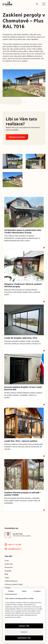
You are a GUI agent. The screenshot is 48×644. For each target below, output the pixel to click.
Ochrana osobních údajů (14, 584)
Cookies (8, 588)
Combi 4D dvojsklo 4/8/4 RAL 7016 (21, 338)
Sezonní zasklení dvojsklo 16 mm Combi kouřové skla (23, 388)
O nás (7, 561)
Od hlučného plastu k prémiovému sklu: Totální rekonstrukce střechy (23, 231)
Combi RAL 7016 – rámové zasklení (21, 441)
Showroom (9, 567)
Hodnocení (9, 564)
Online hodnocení (11, 581)
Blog (6, 574)
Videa (7, 578)
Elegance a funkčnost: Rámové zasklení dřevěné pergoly (23, 285)
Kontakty (8, 571)
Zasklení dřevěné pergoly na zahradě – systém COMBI (23, 494)
